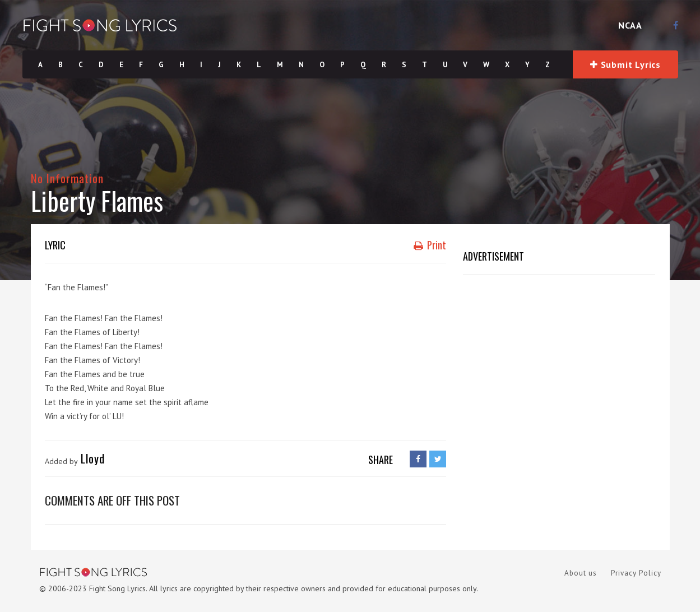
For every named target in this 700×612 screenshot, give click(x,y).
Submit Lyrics (625, 64)
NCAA (630, 25)
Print (430, 245)
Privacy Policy (636, 573)
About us (581, 573)
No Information (68, 178)
